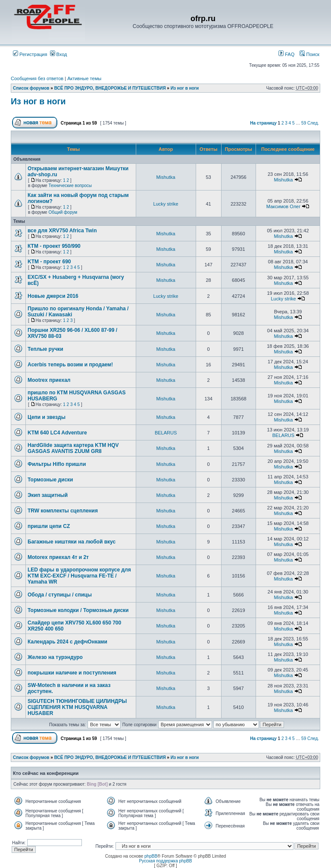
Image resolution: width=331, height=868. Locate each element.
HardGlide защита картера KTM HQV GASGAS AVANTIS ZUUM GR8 (73, 448)
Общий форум (63, 212)
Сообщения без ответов (37, 78)
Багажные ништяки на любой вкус (72, 542)
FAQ (286, 54)
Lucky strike (166, 204)
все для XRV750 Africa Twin (62, 231)
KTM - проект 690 (49, 262)
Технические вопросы (70, 186)
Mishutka (166, 177)
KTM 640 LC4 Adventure (57, 433)
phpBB (151, 856)
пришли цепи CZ (49, 526)
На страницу (263, 123)
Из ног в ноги (185, 88)
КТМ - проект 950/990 (54, 246)
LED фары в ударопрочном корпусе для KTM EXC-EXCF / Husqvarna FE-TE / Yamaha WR (79, 576)
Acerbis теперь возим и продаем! (70, 365)
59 (304, 123)
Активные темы (84, 78)
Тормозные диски (50, 480)
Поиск (309, 54)
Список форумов (31, 88)
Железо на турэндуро (55, 657)
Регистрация (30, 54)
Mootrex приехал (49, 380)
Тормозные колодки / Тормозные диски (78, 610)
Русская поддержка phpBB (165, 861)
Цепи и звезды (47, 417)
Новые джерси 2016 (53, 296)
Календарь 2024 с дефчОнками (67, 642)
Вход (59, 54)
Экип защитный (48, 495)
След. (313, 123)
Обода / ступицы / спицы (60, 595)
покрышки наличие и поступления (72, 673)
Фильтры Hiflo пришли (57, 464)
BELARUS (166, 433)
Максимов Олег (284, 206)
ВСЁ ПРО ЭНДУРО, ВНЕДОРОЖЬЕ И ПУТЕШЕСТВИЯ (110, 88)
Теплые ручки (45, 349)
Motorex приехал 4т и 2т (58, 557)
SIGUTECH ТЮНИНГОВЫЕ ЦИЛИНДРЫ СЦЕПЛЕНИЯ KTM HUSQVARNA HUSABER (77, 707)
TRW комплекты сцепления (63, 511)
